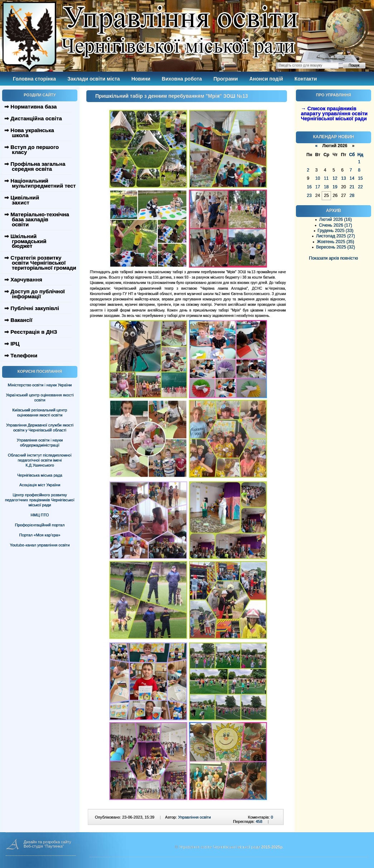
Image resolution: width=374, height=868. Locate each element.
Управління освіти (194, 817)
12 (335, 178)
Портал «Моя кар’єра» (40, 535)
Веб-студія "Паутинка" (44, 846)
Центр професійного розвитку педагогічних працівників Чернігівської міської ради (40, 500)
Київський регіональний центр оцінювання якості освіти (40, 413)
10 (318, 178)
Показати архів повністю (334, 258)
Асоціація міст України (40, 485)
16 (309, 187)
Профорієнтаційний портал (40, 525)
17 (318, 187)
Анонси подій (266, 79)
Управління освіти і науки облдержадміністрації (40, 443)
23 (309, 196)
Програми (226, 79)
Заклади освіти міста (93, 79)
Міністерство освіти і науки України (40, 385)
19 (335, 187)
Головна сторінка (34, 79)
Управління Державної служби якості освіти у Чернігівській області (40, 428)
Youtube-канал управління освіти (40, 545)
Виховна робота (182, 79)
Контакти (306, 79)
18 (326, 187)
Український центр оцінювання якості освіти (40, 397)
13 (343, 178)
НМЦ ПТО (40, 515)
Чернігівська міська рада (40, 475)
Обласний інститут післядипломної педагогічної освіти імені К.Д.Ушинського (40, 460)
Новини (141, 79)
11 (326, 178)
